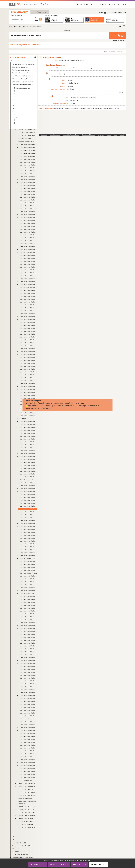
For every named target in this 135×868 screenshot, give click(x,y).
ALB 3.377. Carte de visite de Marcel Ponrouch (27, 804)
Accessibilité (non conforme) (71, 135)
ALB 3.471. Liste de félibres (21, 843)
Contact (119, 4)
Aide (124, 4)
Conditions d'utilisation (89, 135)
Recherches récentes (118, 12)
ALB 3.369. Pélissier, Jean (25, 781)
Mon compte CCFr (86, 4)
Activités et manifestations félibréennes (23, 61)
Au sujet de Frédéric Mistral (21, 855)
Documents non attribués (23, 88)
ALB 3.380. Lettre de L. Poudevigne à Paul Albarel (27, 813)
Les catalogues (20, 12)
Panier (103, 12)
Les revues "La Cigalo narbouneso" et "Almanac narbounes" (24, 82)
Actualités (112, 4)
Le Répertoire (40, 12)
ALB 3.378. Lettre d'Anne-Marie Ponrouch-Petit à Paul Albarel (27, 807)
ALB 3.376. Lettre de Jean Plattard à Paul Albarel (27, 801)
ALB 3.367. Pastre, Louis (25, 138)
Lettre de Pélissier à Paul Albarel (28, 145)
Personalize (79, 864)
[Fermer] (107, 401)
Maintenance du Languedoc (21, 70)
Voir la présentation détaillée (113, 52)
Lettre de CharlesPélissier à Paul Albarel (28, 593)
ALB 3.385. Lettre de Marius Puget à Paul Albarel (27, 827)
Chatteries (23, 419)
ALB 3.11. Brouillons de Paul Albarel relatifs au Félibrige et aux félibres (24, 73)
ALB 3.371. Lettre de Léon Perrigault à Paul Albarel (27, 786)
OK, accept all (37, 864)
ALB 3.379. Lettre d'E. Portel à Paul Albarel (27, 810)
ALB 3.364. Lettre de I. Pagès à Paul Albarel (27, 129)
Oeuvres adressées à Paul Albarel (23, 846)
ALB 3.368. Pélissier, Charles (26, 141)
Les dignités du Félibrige (20, 67)
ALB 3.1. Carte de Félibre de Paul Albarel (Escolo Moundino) (25, 64)
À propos (105, 4)
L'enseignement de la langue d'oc (23, 858)
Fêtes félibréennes (19, 849)
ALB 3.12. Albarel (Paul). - (25, 76)
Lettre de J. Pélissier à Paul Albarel (28, 558)
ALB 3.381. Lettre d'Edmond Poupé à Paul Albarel (27, 816)
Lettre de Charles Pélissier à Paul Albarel (28, 159)
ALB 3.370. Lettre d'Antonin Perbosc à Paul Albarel (27, 784)
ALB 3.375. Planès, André (25, 798)
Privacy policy (98, 864)
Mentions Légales (55, 135)
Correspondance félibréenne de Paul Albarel (24, 85)
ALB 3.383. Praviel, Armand (25, 821)
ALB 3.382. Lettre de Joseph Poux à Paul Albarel (27, 818)
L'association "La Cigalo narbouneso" (24, 79)
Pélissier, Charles (73, 83)
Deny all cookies (59, 864)
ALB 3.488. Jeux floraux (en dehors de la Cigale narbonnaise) (24, 852)
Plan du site (44, 135)
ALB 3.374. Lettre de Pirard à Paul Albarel (27, 795)
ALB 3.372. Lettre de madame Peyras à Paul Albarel (27, 789)
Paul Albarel (86, 68)
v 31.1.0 (122, 135)
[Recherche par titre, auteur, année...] (22, 19)
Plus (119, 92)
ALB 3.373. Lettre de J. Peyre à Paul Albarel (27, 792)
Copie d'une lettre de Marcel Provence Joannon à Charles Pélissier (28, 480)
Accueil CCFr (13, 27)
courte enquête (80, 403)
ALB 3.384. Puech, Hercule (25, 824)
